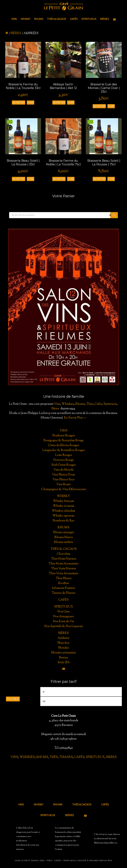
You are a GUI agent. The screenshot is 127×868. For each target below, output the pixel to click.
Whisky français (64, 501)
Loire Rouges (64, 455)
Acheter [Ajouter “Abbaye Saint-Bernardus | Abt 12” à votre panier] (59, 102)
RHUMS (42, 757)
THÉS (54, 757)
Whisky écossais (63, 506)
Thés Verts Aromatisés (63, 574)
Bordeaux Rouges (64, 436)
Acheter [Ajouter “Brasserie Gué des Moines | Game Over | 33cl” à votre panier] (99, 106)
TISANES (66, 757)
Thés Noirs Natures (64, 559)
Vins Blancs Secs (63, 480)
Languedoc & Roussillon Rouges (64, 450)
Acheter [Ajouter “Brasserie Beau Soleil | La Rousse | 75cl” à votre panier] (99, 179)
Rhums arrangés (64, 532)
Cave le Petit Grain (64, 7)
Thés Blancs (64, 578)
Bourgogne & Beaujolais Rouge (64, 441)
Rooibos (64, 583)
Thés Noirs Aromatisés (63, 564)
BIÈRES (16, 33)
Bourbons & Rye (64, 521)
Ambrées (64, 638)
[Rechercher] (114, 215)
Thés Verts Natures (64, 569)
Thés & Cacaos (64, 549)
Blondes (63, 648)
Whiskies (68, 404)
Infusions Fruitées (63, 588)
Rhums (80, 404)
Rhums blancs (64, 537)
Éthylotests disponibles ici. (106, 843)
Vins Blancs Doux (63, 475)
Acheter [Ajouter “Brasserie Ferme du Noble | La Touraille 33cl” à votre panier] (18, 102)
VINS (14, 757)
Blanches (63, 643)
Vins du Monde (64, 470)
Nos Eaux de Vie (64, 621)
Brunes (63, 658)
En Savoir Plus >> (75, 418)
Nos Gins (64, 612)
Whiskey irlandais (63, 511)
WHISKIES (27, 757)
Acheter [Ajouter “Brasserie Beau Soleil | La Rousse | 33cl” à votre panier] (18, 179)
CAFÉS (79, 757)
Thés (90, 404)
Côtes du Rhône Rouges (64, 445)
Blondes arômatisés (64, 653)
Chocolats (63, 554)
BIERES (111, 757)
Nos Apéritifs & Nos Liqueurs (64, 626)
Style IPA (64, 663)
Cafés (98, 404)
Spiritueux (110, 404)
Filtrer (13, 699)
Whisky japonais (63, 516)
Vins (57, 404)
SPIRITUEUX (95, 757)
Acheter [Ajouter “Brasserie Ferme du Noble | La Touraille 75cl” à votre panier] (59, 179)
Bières (55, 409)
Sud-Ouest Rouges (64, 465)
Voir (30, 102)
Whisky (63, 496)
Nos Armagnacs (63, 617)
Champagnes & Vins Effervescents (64, 489)
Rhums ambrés (63, 542)
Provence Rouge (64, 460)
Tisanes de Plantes (63, 593)
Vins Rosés (63, 485)
